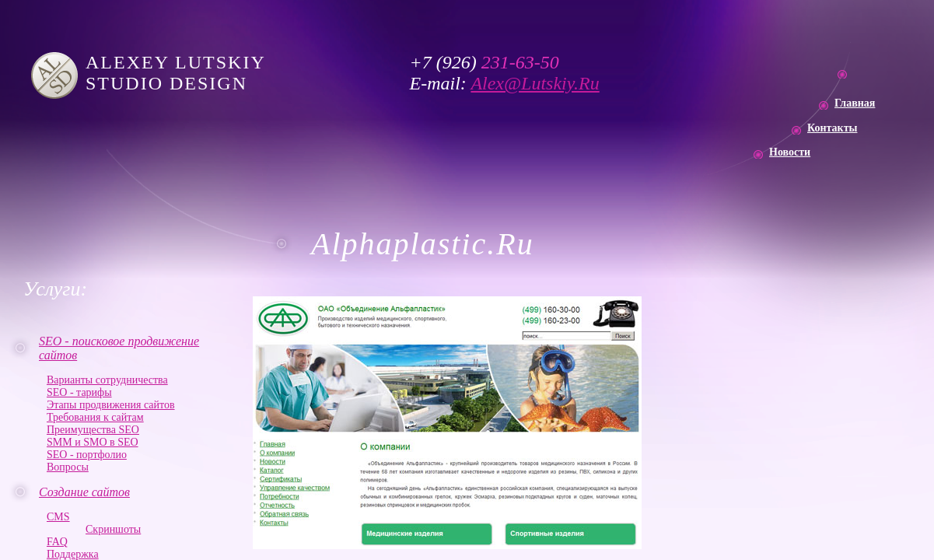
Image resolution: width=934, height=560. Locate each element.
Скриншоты (113, 529)
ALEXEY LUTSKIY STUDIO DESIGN (179, 73)
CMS (58, 517)
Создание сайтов (84, 492)
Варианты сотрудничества (107, 380)
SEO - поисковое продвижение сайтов (119, 348)
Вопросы (68, 467)
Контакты (832, 128)
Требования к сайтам (95, 417)
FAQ (57, 542)
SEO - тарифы (79, 392)
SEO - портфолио (87, 455)
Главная (855, 103)
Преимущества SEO (93, 430)
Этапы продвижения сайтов (111, 405)
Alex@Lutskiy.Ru (535, 83)
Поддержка (73, 554)
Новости (790, 152)
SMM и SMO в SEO (93, 442)
